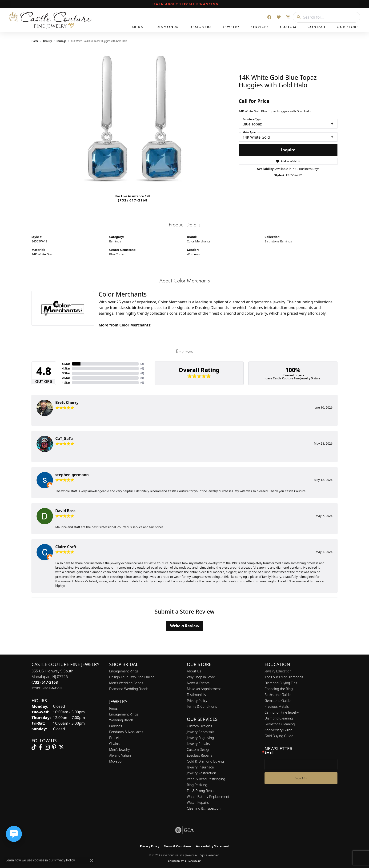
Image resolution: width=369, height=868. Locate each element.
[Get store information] (47, 688)
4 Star (66, 368)
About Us (194, 671)
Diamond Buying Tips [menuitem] (281, 683)
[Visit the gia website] (184, 830)
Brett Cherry (67, 402)
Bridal (139, 27)
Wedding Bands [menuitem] (121, 720)
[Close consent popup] (92, 860)
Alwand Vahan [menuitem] (120, 755)
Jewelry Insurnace (200, 767)
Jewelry (231, 27)
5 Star (66, 364)
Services (260, 27)
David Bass (65, 511)
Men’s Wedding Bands (126, 683)
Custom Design (199, 749)
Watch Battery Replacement (208, 797)
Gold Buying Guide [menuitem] (279, 736)
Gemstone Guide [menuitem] (277, 701)
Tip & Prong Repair (201, 791)
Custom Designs (199, 726)
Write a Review (185, 626)
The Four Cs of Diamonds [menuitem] (284, 677)
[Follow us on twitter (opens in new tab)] (61, 747)
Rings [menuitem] (113, 708)
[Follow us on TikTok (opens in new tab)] (34, 747)
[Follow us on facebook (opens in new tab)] (41, 747)
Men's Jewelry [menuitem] (119, 749)
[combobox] (331, 17)
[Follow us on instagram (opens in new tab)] (47, 747)
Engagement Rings (124, 671)
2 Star (66, 378)
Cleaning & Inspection (204, 808)
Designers (201, 27)
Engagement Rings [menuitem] (124, 714)
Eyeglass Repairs (200, 755)
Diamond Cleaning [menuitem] (279, 718)
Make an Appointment (204, 689)
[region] (133, 120)
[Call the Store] (45, 682)
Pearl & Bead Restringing (206, 779)
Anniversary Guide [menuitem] (279, 730)
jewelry (47, 41)
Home (35, 41)
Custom (288, 27)
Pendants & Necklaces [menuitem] (126, 732)
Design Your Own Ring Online (132, 677)
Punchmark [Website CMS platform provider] (193, 861)
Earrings (61, 41)
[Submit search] (297, 17)
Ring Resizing (197, 785)
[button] (269, 17)
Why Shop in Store (201, 677)
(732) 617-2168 (133, 200)
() (142, 364)
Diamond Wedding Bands (129, 689)
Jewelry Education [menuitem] (278, 671)
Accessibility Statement (213, 846)
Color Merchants (199, 241)
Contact (317, 27)
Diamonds (168, 27)
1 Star (66, 383)
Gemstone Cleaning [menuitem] (280, 724)
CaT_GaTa (64, 438)
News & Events (198, 683)
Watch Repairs (198, 802)
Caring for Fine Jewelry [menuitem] (282, 712)
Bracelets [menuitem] (116, 738)
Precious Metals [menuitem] (277, 706)
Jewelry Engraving (200, 738)
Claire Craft (66, 547)
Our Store (348, 27)
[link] (184, 4)
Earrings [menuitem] (116, 726)
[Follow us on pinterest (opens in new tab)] (54, 747)
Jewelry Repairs (198, 744)
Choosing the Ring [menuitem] (279, 689)
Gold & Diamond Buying (205, 761)
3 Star (66, 373)
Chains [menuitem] (114, 744)
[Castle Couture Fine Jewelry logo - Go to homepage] (49, 20)
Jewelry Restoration (201, 773)
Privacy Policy (197, 701)
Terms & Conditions (202, 706)
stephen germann (72, 475)
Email (269, 753)
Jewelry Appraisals (201, 732)
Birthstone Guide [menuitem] (278, 695)
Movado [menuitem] (115, 761)
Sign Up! (301, 778)
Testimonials (196, 695)
